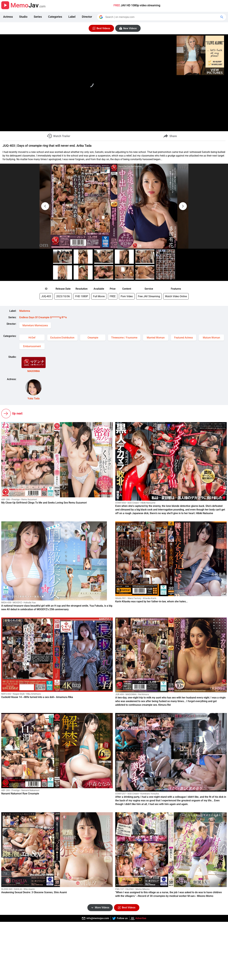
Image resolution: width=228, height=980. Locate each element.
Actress (8, 17)
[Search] (162, 17)
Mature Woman (211, 338)
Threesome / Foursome (124, 338)
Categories (55, 17)
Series (38, 17)
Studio (23, 17)
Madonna (25, 311)
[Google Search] (222, 17)
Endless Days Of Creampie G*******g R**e (43, 317)
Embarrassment (32, 346)
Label (72, 17)
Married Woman (156, 338)
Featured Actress (184, 338)
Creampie (93, 338)
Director (87, 17)
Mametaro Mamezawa (35, 325)
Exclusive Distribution (62, 338)
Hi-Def (32, 338)
